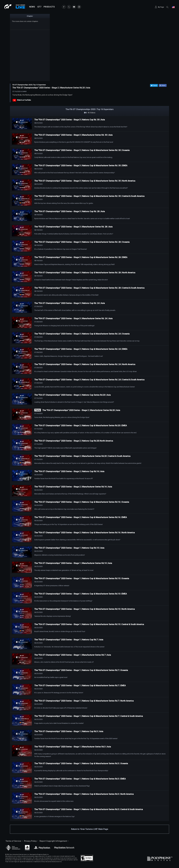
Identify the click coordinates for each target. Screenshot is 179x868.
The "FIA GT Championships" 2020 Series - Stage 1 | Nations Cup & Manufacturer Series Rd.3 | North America (84, 794)
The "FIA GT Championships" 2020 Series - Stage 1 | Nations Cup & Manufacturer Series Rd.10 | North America (85, 609)
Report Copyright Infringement (53, 841)
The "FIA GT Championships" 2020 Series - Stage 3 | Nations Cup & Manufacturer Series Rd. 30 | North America (85, 181)
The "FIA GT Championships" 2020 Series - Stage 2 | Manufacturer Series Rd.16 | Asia (73, 487)
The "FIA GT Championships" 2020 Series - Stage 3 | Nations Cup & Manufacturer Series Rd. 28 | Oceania (82, 242)
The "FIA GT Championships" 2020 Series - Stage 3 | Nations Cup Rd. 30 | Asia (70, 120)
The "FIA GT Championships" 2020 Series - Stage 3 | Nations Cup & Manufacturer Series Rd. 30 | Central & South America (89, 196)
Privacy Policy (30, 841)
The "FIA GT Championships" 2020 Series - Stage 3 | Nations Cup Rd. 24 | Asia (70, 303)
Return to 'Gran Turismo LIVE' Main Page (90, 829)
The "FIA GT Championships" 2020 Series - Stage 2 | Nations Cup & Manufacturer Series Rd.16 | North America (85, 533)
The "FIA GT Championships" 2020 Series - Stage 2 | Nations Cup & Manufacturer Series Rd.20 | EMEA (81, 426)
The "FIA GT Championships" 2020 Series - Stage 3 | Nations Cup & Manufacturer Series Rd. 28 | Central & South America (89, 288)
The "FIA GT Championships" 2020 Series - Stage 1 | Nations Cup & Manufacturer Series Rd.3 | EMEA (80, 779)
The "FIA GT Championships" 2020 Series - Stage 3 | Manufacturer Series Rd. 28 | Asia (73, 227)
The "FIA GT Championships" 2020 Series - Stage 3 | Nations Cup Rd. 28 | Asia (70, 211)
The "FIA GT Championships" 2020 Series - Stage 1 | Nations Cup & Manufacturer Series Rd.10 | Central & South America (89, 624)
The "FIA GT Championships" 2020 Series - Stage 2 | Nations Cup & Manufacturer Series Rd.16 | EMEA (81, 517)
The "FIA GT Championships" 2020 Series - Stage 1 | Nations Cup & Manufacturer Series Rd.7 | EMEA (80, 686)
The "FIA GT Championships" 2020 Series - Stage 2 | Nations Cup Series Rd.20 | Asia (72, 395)
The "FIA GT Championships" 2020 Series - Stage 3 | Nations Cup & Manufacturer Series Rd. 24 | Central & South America (89, 380)
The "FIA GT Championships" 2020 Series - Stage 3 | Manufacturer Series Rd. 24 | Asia (73, 318)
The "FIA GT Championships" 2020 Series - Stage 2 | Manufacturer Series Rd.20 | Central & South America (82, 456)
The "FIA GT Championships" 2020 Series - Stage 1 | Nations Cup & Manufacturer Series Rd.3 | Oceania (81, 763)
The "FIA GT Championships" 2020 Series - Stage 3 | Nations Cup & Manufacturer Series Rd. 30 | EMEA (81, 166)
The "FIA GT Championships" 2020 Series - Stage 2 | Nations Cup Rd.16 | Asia (69, 471)
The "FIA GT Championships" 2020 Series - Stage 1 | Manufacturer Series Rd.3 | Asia (73, 747)
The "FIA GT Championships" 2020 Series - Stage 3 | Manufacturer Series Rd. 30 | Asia (73, 135)
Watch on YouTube (24, 100)
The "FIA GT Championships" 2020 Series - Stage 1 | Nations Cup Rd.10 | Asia (69, 548)
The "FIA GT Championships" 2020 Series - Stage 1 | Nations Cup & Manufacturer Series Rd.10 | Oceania (82, 578)
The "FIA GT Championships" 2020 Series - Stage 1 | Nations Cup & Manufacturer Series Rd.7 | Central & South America (89, 716)
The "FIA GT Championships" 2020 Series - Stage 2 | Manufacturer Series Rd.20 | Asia (81, 410)
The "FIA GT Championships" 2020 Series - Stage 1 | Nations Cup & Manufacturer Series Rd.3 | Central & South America (89, 809)
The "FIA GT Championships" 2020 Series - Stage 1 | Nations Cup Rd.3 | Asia (69, 731)
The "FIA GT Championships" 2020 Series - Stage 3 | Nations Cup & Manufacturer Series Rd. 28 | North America (85, 273)
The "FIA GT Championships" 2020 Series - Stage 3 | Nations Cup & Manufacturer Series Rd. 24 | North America (85, 364)
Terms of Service (13, 841)
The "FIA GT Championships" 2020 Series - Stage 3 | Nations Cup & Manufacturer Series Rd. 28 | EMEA (81, 257)
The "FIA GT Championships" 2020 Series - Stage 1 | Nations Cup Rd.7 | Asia (69, 640)
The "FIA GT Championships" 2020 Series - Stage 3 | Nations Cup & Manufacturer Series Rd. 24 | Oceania (82, 334)
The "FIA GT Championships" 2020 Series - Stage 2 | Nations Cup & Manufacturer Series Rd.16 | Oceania (82, 502)
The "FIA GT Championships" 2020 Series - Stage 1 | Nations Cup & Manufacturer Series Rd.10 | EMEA (81, 594)
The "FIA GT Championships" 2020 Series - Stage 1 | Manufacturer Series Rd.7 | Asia (73, 655)
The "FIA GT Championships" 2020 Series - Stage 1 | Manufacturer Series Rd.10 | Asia (73, 563)
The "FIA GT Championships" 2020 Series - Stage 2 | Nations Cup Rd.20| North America (74, 441)
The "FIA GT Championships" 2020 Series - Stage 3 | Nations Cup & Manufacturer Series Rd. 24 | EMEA (81, 349)
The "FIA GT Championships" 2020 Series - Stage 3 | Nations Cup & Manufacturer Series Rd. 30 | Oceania (82, 150)
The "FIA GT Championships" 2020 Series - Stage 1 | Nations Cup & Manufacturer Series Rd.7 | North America (84, 701)
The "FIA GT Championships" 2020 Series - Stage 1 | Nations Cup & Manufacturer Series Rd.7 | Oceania (81, 670)
